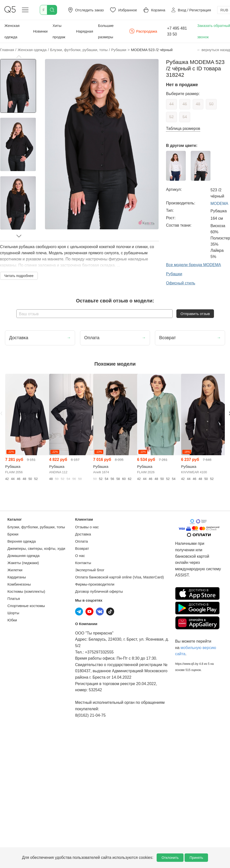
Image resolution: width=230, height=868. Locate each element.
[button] (19, 57)
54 (185, 117)
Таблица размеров (183, 128)
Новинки (40, 31)
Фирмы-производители (95, 584)
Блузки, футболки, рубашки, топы (36, 527)
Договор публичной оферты (99, 591)
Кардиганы (17, 577)
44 (171, 104)
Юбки (12, 620)
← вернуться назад (213, 50)
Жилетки (15, 570)
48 (198, 104)
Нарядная (85, 31)
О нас (80, 556)
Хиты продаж (59, 31)
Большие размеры (106, 31)
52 (171, 117)
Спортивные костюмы (26, 606)
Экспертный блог (90, 570)
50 (211, 104)
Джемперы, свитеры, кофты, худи (36, 548)
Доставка (83, 534)
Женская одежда (12, 31)
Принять (196, 858)
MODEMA (219, 204)
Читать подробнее (19, 276)
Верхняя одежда (22, 541)
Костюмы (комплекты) (26, 591)
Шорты (13, 613)
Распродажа (143, 31)
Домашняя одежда (23, 556)
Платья (14, 599)
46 (185, 104)
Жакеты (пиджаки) (23, 563)
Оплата (82, 541)
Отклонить (170, 858)
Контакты (83, 563)
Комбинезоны (19, 584)
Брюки (13, 534)
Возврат (82, 548)
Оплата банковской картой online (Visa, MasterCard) (119, 577)
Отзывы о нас (87, 527)
